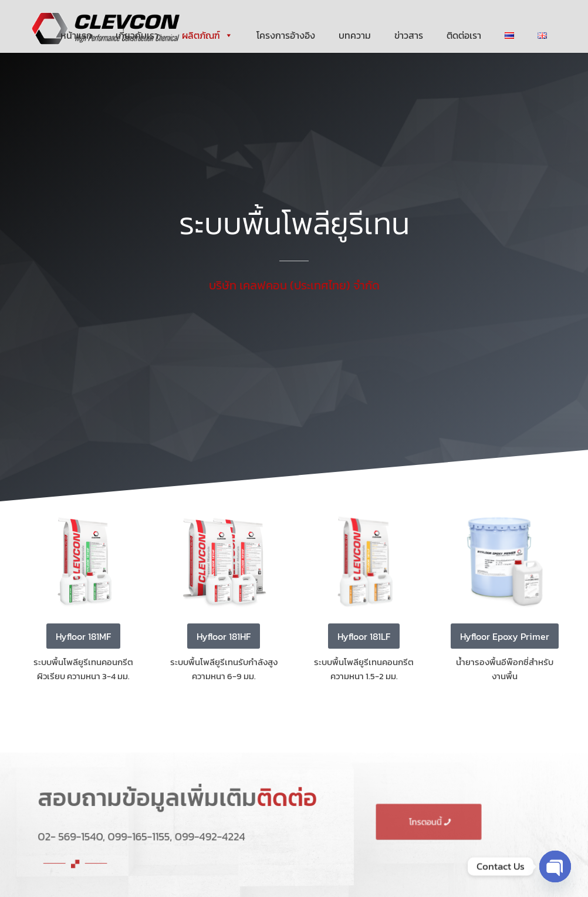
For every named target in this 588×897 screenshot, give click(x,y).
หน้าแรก (76, 35)
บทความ (355, 35)
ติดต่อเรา (464, 35)
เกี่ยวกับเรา (137, 35)
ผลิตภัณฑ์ (207, 35)
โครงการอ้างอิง (286, 35)
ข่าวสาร (409, 35)
